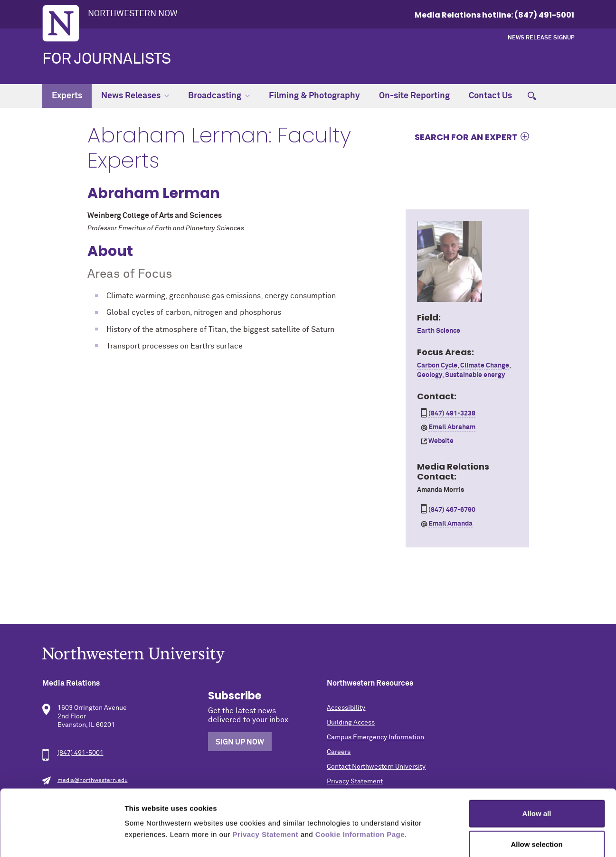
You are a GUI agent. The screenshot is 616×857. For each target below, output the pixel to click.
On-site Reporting (414, 96)
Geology (430, 375)
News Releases (135, 96)
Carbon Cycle (437, 366)
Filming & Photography (314, 96)
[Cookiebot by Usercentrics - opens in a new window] (62, 838)
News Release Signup (541, 38)
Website (441, 441)
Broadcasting (219, 96)
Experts (67, 96)
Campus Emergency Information (375, 737)
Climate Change (485, 366)
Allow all (537, 763)
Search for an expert (466, 137)
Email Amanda (450, 524)
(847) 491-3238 (452, 414)
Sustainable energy (475, 375)
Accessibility (346, 708)
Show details (498, 838)
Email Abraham (452, 427)
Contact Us (490, 96)
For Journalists (107, 59)
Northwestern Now (133, 14)
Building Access (351, 723)
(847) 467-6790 (452, 510)
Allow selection (536, 795)
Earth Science (439, 331)
